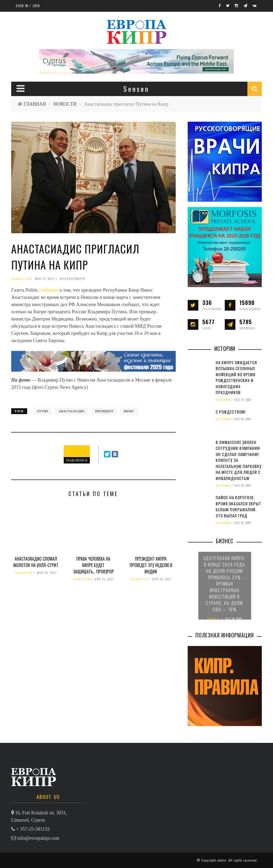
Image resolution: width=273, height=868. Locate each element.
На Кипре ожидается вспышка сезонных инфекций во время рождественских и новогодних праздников (236, 377)
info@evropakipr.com (38, 838)
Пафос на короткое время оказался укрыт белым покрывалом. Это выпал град (238, 506)
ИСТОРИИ (223, 400)
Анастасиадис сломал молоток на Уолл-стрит (36, 562)
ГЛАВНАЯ (35, 104)
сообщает (49, 290)
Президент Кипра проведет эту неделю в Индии (151, 565)
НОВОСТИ (65, 104)
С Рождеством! (231, 412)
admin (222, 860)
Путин (43, 411)
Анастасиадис (71, 411)
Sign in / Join (28, 6)
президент (104, 411)
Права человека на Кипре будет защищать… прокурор (93, 565)
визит (129, 411)
